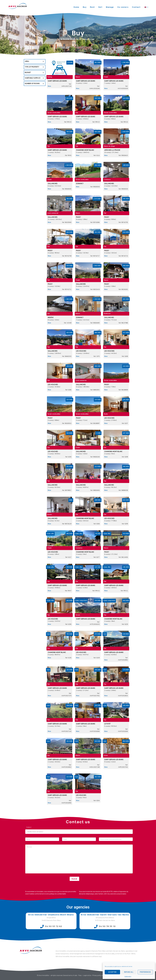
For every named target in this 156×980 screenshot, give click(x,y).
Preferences (145, 972)
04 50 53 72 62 (54, 926)
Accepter (112, 972)
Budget (28, 73)
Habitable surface (33, 78)
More (49, 86)
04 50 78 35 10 (107, 926)
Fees (80, 975)
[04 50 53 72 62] (42, 926)
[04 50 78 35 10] (96, 926)
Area (27, 61)
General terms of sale (70, 975)
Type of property (32, 67)
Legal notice (87, 975)
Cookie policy (128, 976)
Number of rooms (32, 84)
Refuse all (129, 972)
